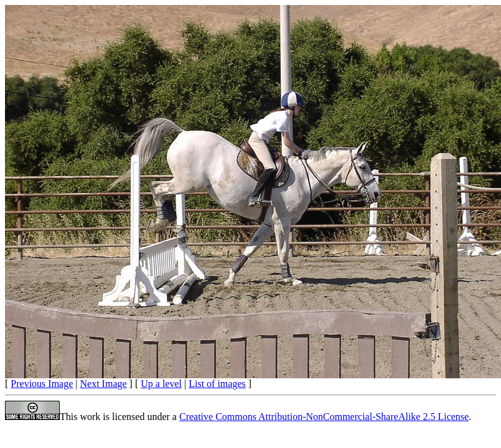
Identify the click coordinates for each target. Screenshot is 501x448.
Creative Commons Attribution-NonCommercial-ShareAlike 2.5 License (324, 417)
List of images (217, 384)
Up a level (161, 384)
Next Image (104, 384)
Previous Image (42, 384)
